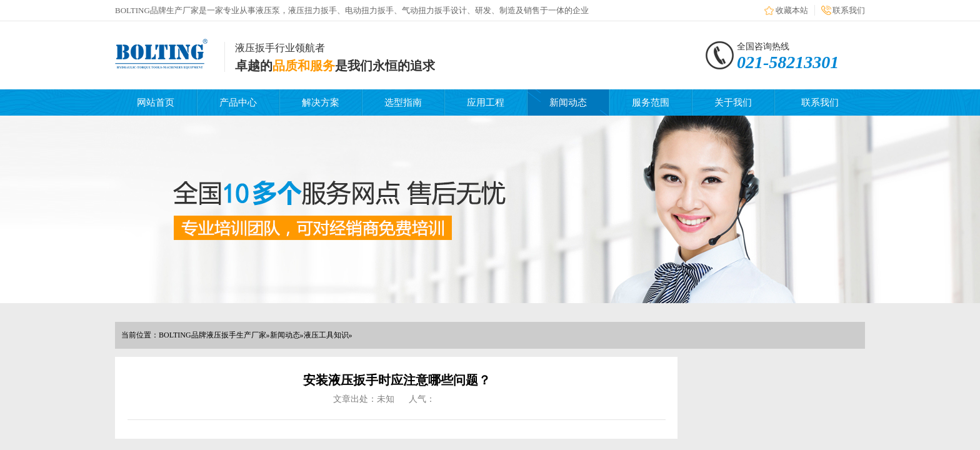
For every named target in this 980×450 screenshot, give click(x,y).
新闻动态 (568, 102)
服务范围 (651, 102)
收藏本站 (792, 10)
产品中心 (238, 102)
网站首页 (156, 102)
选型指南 (403, 102)
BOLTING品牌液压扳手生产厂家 (212, 335)
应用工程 (486, 102)
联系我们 (849, 10)
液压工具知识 (326, 335)
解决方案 (321, 102)
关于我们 (733, 102)
